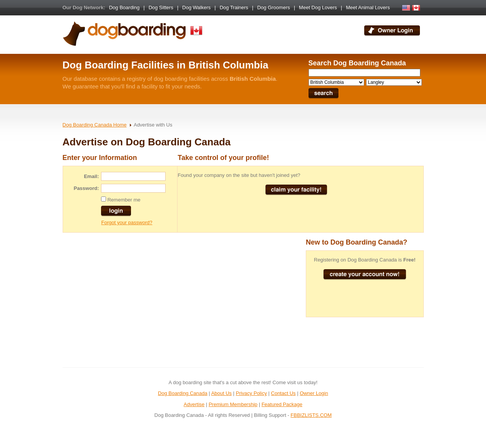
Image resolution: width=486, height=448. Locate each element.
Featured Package (282, 404)
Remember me (124, 200)
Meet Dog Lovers (318, 7)
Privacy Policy (251, 393)
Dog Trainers (234, 7)
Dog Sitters (161, 7)
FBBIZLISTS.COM (311, 415)
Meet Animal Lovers (368, 7)
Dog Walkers (196, 7)
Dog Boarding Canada (183, 393)
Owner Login (314, 393)
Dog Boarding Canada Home (95, 125)
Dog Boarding (124, 7)
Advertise (194, 404)
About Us (221, 393)
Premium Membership (233, 404)
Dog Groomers (273, 7)
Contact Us (283, 393)
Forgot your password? (127, 222)
